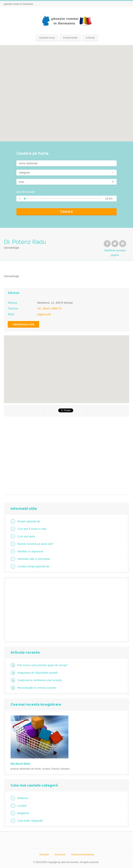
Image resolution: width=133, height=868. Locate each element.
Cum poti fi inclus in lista (32, 529)
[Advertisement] (66, 454)
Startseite (44, 855)
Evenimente (70, 38)
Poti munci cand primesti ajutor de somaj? (42, 665)
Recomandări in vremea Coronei (37, 688)
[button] (66, 91)
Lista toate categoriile (30, 821)
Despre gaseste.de (29, 521)
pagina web (44, 314)
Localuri (22, 806)
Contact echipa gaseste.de (33, 566)
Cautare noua (47, 38)
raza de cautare (26, 192)
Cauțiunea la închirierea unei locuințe (40, 680)
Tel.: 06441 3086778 (49, 309)
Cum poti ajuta (26, 536)
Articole (90, 38)
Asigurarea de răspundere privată (37, 673)
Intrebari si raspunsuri (30, 551)
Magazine (23, 813)
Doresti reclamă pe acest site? (35, 544)
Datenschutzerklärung (83, 855)
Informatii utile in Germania (33, 559)
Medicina (23, 798)
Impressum (60, 855)
